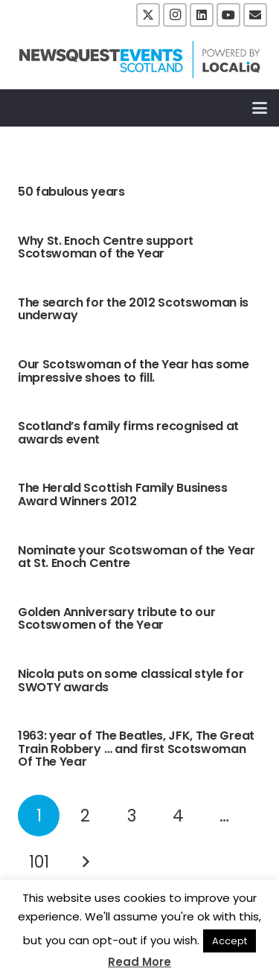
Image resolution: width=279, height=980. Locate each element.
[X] (148, 15)
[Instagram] (175, 15)
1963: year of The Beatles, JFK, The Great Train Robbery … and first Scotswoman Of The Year (136, 749)
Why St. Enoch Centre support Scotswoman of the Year (106, 247)
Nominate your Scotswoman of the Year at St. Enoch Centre (136, 557)
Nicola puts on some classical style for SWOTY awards (131, 680)
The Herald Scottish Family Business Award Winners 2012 (123, 494)
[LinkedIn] (202, 15)
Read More (139, 962)
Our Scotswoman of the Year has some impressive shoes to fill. (134, 371)
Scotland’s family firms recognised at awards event (128, 433)
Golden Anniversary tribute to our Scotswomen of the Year (116, 619)
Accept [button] (230, 941)
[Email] (255, 15)
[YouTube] (228, 15)
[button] (260, 108)
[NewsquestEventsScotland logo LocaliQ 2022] (140, 60)
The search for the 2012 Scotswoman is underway (133, 309)
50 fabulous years (71, 192)
